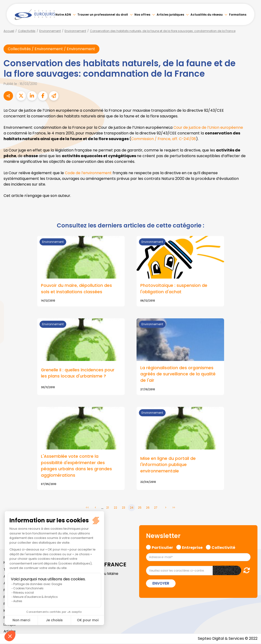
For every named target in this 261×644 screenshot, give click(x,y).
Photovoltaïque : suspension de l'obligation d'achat (174, 289)
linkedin (252, 313)
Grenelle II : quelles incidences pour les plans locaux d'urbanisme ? (78, 373)
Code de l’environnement (89, 173)
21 (108, 508)
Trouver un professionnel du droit (103, 15)
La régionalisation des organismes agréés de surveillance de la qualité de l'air (178, 374)
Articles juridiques (170, 15)
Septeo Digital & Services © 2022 (227, 639)
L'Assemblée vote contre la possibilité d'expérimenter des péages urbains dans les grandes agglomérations (76, 466)
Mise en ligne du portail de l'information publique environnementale (168, 465)
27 (156, 508)
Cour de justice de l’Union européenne (209, 127)
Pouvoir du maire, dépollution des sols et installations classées (76, 289)
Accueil (9, 31)
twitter (252, 303)
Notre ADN (63, 15)
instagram (252, 332)
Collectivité (223, 548)
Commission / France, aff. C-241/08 (164, 139)
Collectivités (27, 31)
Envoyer (161, 584)
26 (148, 508)
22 (115, 508)
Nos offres (142, 15)
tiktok (252, 351)
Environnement (50, 31)
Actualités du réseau (207, 15)
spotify (252, 341)
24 (132, 508)
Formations (238, 15)
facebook (252, 294)
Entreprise (192, 548)
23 (124, 508)
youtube (252, 322)
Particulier (162, 548)
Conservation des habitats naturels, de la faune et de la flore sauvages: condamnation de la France (163, 31)
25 (140, 508)
